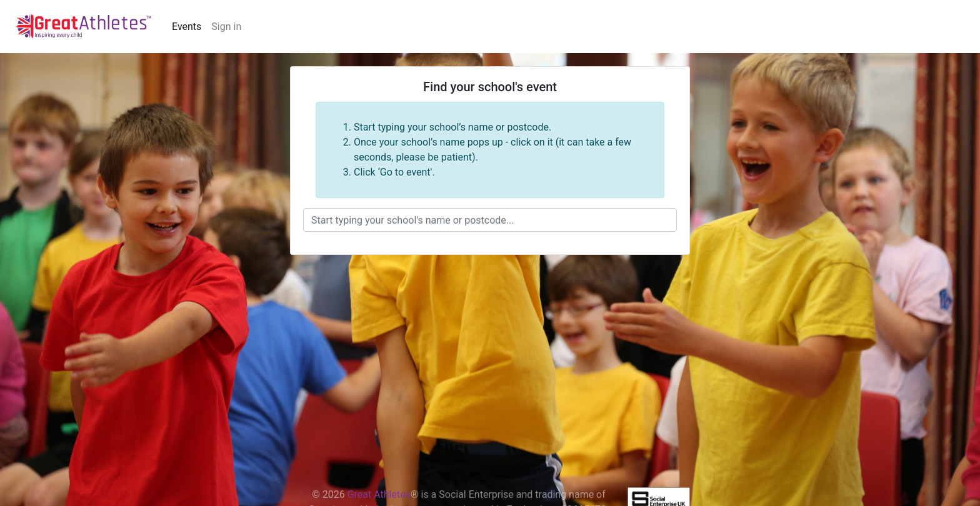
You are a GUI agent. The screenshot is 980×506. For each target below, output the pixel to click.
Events (187, 27)
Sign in (226, 27)
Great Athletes (379, 494)
